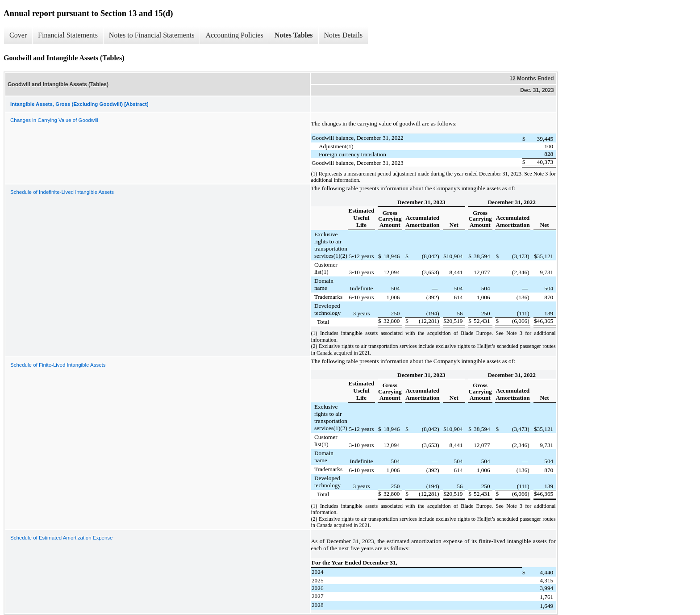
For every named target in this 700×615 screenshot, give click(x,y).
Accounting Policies (234, 35)
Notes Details (344, 35)
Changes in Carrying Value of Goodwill (54, 120)
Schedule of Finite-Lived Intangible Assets (58, 365)
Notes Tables (294, 35)
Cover (18, 35)
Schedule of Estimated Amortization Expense (62, 538)
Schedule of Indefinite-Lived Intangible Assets (62, 192)
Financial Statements (68, 35)
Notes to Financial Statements (152, 35)
